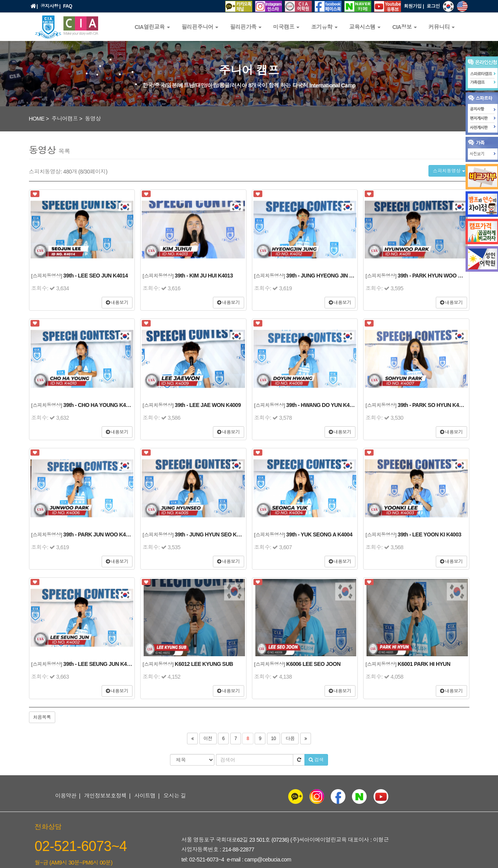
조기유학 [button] (324, 27)
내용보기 (117, 303)
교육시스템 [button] (365, 27)
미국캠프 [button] (286, 27)
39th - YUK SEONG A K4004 (319, 534)
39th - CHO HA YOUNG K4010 (99, 405)
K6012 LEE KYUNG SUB (204, 664)
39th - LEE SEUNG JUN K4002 (99, 664)
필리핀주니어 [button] (200, 27)
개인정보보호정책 (105, 796)
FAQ (67, 6)
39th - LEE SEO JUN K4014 (96, 276)
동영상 (93, 119)
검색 (316, 760)
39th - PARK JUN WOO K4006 (99, 534)
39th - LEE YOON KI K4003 (429, 534)
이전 (208, 739)
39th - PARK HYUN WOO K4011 (435, 276)
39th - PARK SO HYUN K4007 (432, 405)
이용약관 (66, 796)
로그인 (433, 6)
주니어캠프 (65, 119)
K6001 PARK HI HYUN (424, 664)
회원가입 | (414, 6)
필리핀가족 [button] (246, 27)
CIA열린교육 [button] (152, 27)
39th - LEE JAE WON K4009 (208, 405)
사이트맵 (145, 796)
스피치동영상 (449, 171)
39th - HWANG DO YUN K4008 (322, 405)
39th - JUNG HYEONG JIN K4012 (325, 276)
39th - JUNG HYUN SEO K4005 (211, 534)
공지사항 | (51, 6)
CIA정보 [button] (405, 27)
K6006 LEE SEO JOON (313, 664)
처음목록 (42, 717)
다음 (290, 739)
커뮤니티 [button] (442, 27)
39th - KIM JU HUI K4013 (204, 276)
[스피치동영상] (47, 276)
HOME (37, 119)
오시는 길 (175, 796)
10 (274, 739)
